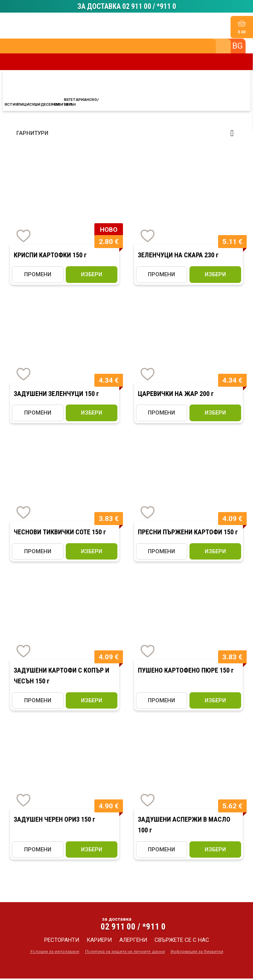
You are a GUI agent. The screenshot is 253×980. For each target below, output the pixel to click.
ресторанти (62, 941)
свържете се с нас (182, 941)
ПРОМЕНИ (38, 276)
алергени (133, 941)
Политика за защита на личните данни (125, 953)
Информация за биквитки (197, 953)
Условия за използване (55, 953)
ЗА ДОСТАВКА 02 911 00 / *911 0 (126, 7)
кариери (99, 941)
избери (92, 276)
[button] (126, 135)
